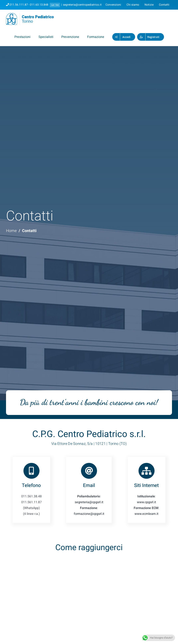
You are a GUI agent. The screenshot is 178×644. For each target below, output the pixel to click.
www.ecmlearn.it (146, 514)
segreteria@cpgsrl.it (89, 502)
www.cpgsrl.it (146, 502)
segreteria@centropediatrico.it (82, 5)
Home (11, 231)
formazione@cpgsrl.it (89, 514)
